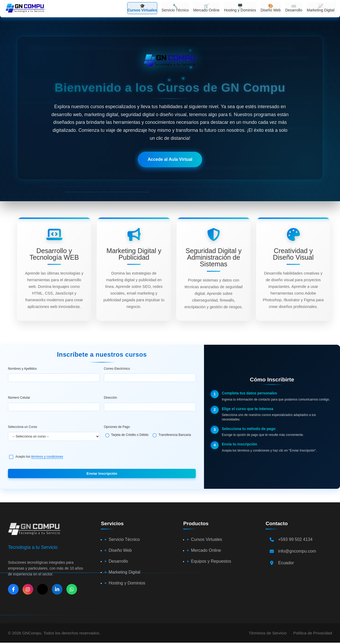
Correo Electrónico (117, 369)
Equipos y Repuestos (211, 561)
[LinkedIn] (57, 589)
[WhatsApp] (72, 589)
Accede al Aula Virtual (170, 159)
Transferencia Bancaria (175, 435)
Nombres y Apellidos (22, 369)
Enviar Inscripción (102, 473)
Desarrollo (118, 561)
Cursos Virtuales (207, 539)
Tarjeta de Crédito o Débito (130, 435)
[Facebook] (13, 589)
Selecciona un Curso (23, 427)
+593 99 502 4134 (295, 539)
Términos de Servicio (268, 633)
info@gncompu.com (297, 551)
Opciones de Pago (117, 427)
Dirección (110, 398)
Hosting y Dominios (127, 583)
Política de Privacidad (313, 633)
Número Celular (19, 398)
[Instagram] (28, 589)
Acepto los (39, 457)
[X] (42, 589)
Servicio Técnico (124, 539)
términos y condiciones (47, 457)
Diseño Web (120, 550)
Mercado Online (206, 550)
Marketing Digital (124, 572)
